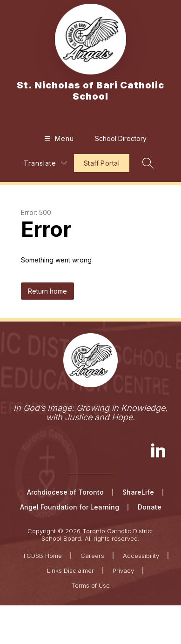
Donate (150, 507)
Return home (47, 291)
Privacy (123, 570)
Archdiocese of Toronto (65, 492)
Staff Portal (102, 163)
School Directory (121, 138)
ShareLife (138, 492)
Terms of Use (90, 585)
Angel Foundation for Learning (70, 507)
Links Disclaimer (70, 570)
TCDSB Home (42, 556)
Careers (92, 556)
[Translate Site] (45, 163)
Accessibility (141, 556)
